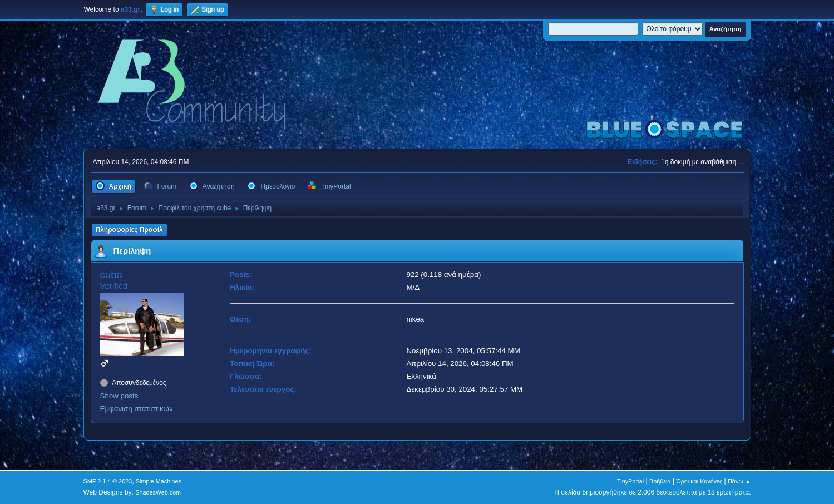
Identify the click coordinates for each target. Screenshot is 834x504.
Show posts (119, 396)
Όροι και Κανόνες (699, 481)
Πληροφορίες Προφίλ (129, 230)
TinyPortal (630, 481)
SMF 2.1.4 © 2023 (108, 481)
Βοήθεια (660, 481)
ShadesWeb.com (158, 492)
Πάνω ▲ (739, 481)
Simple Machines (159, 481)
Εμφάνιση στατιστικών (137, 409)
